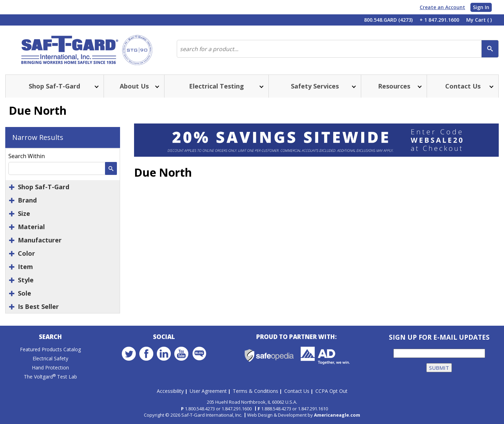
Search (50, 337)
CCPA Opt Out (331, 391)
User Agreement (208, 391)
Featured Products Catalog (50, 349)
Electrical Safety (50, 358)
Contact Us (297, 391)
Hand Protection (50, 368)
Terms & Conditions (255, 391)
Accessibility (170, 391)
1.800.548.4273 (200, 409)
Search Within (27, 156)
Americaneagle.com (337, 415)
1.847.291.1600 (237, 409)
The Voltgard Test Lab (50, 377)
